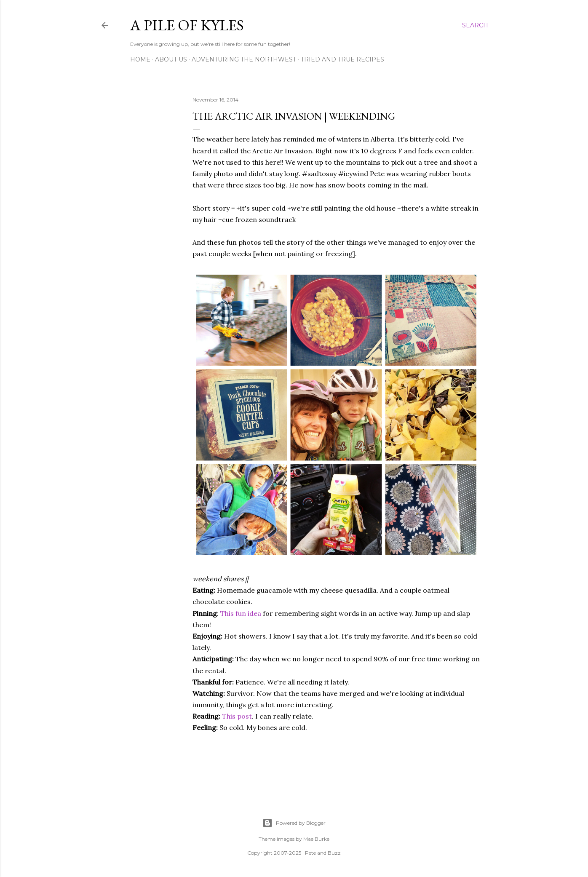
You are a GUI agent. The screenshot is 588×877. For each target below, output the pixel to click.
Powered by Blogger (294, 823)
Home (140, 59)
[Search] (475, 25)
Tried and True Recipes (342, 59)
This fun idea (241, 613)
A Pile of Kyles (187, 25)
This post (237, 716)
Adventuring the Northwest (244, 59)
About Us (171, 59)
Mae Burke (316, 839)
